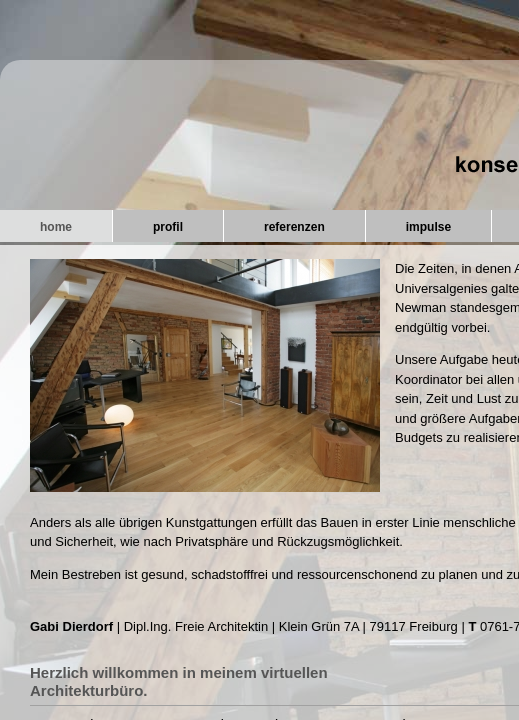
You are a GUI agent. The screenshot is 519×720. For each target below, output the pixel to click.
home (56, 227)
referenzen (294, 227)
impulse (428, 227)
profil (168, 227)
